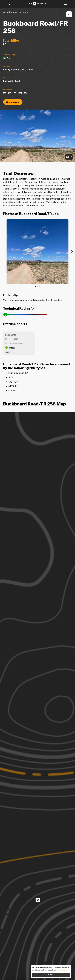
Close (51, 975)
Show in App (13, 102)
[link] (32, 308)
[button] (11, 4)
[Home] (37, 4)
